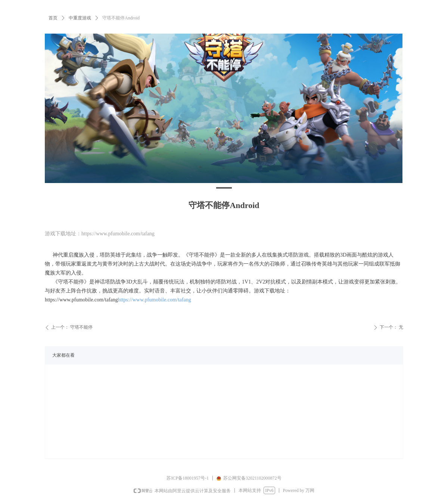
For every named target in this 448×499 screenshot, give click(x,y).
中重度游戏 (80, 18)
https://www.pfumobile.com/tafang (155, 300)
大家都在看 (63, 355)
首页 (53, 18)
